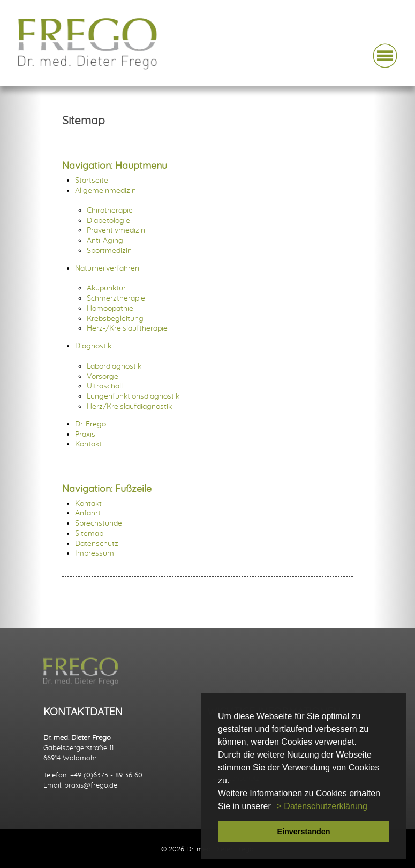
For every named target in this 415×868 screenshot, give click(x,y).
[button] (275, 807)
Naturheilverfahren (107, 268)
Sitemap (89, 533)
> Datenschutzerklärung (322, 806)
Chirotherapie (110, 210)
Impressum (95, 553)
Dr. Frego (90, 424)
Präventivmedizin (116, 230)
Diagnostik (93, 346)
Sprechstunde (99, 523)
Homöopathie (110, 308)
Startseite (92, 180)
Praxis (85, 434)
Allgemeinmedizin (105, 190)
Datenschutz (97, 544)
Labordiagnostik (114, 366)
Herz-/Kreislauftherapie (127, 328)
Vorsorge (103, 376)
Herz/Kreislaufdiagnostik (129, 406)
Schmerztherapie (116, 298)
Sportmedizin (109, 250)
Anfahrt (88, 513)
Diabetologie (108, 220)
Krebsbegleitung (115, 319)
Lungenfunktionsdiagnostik (133, 396)
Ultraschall (105, 386)
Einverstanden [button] (303, 832)
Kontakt (88, 444)
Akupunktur (106, 288)
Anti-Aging (105, 240)
